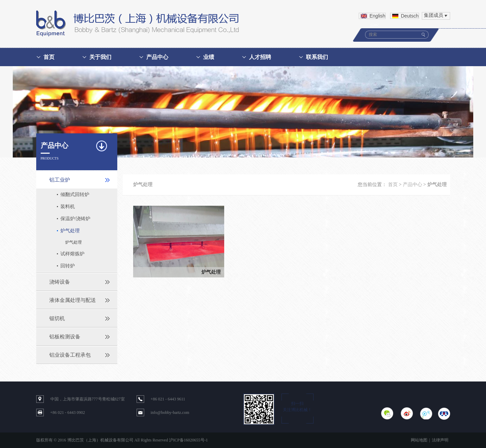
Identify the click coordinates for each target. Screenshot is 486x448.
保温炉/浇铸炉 (76, 219)
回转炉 (68, 266)
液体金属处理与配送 (73, 300)
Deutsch (410, 16)
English (377, 16)
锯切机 (57, 318)
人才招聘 (260, 57)
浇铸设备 (60, 282)
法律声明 (440, 440)
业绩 (209, 57)
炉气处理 (70, 231)
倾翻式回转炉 (75, 195)
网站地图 (419, 440)
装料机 (68, 207)
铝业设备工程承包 (70, 355)
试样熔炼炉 (72, 254)
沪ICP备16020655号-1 (189, 440)
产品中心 (157, 57)
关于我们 (100, 57)
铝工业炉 (60, 180)
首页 (49, 57)
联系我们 (317, 57)
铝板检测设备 (65, 337)
